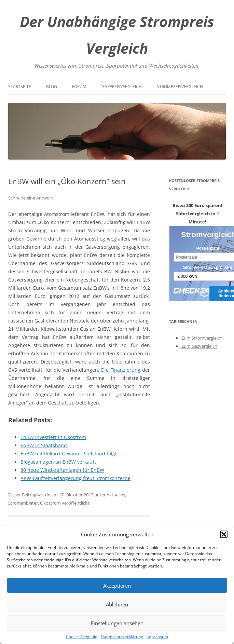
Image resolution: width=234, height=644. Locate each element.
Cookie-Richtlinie (82, 637)
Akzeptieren (117, 586)
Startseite (20, 87)
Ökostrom (50, 503)
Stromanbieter (23, 503)
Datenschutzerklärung (122, 637)
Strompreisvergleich (180, 87)
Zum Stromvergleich (202, 338)
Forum (79, 87)
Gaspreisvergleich (122, 87)
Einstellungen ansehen (117, 623)
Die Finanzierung (121, 370)
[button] (224, 534)
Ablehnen (117, 604)
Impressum (157, 637)
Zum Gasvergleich (199, 346)
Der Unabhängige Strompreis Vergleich (117, 35)
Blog (52, 87)
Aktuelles (116, 495)
